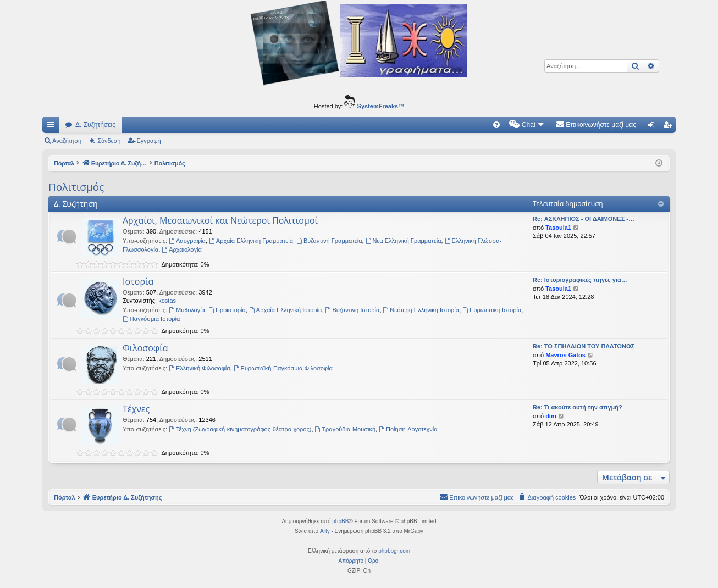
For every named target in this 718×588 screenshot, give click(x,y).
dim (551, 416)
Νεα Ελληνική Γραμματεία (404, 241)
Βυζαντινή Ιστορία (353, 310)
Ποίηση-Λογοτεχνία (408, 429)
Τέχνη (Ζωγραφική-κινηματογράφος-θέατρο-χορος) (240, 429)
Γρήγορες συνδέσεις (53, 127)
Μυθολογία (187, 310)
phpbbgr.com (394, 551)
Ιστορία (138, 281)
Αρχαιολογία (181, 249)
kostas (167, 301)
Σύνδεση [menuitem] (653, 127)
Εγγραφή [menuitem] (670, 127)
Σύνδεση (109, 141)
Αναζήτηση (67, 141)
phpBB (340, 521)
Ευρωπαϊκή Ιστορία (492, 310)
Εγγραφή (149, 141)
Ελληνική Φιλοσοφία (199, 368)
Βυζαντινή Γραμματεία (329, 241)
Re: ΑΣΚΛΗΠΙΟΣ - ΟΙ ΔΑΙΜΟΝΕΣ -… (584, 219)
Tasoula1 (558, 228)
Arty (325, 531)
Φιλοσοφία (145, 348)
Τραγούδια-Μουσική (346, 429)
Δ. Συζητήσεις (95, 125)
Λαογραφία (187, 241)
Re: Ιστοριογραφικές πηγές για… (580, 280)
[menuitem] (496, 125)
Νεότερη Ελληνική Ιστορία (421, 310)
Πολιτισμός (76, 187)
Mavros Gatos (565, 355)
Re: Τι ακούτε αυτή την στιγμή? (578, 407)
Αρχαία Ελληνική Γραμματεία (251, 241)
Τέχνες (136, 409)
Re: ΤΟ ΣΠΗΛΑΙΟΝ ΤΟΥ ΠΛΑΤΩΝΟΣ (584, 346)
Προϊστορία (227, 310)
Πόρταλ (65, 163)
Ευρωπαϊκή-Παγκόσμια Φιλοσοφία (283, 368)
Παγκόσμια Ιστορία (151, 319)
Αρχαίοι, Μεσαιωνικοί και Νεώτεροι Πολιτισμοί (220, 220)
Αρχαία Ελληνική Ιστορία (285, 310)
